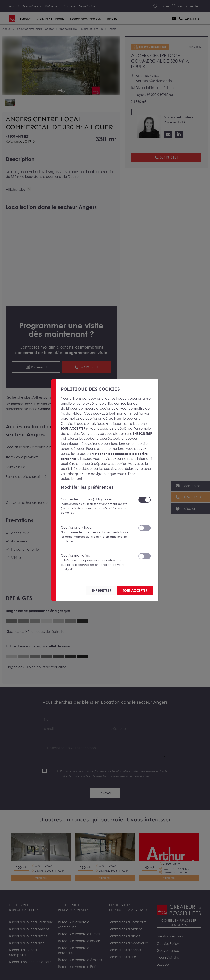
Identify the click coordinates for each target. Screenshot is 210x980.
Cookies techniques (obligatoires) (97, 505)
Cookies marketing (97, 562)
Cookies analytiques (97, 534)
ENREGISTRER (90, 590)
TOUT (131, 590)
